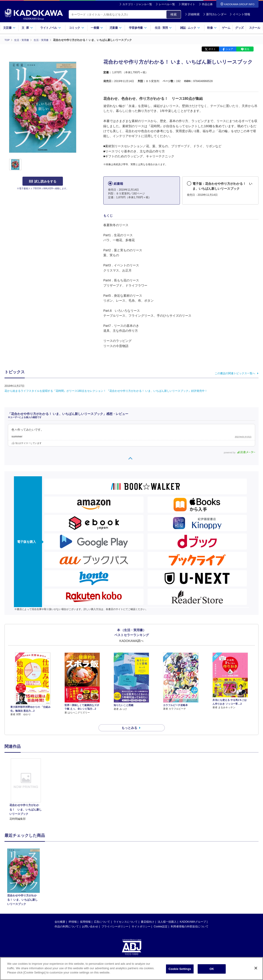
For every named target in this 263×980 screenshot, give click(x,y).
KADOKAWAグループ (193, 914)
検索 (174, 14)
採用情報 (85, 914)
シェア (229, 49)
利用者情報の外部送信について (190, 918)
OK (212, 969)
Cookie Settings (180, 969)
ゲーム (226, 28)
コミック (76, 28)
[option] (26, 782)
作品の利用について (67, 918)
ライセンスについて (126, 914)
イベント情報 (240, 14)
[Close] (256, 968)
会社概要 (60, 914)
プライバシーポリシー (115, 918)
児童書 (116, 28)
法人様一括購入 (167, 914)
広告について (102, 914)
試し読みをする (43, 181)
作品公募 (207, 4)
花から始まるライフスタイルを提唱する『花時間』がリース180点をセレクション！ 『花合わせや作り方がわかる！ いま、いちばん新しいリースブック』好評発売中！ (107, 391)
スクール (255, 28)
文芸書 (9, 28)
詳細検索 (192, 14)
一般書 (97, 28)
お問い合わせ (90, 918)
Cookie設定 (161, 918)
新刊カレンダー (215, 14)
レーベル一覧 (167, 4)
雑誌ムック (190, 28)
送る (247, 49)
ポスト (212, 49)
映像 (212, 28)
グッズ (239, 28)
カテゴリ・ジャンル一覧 (137, 4)
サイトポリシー (141, 918)
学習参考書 (138, 28)
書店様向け (148, 914)
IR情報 (73, 914)
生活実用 (163, 28)
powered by (240, 452)
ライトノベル (51, 28)
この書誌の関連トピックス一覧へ (235, 373)
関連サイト (188, 4)
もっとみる (129, 720)
